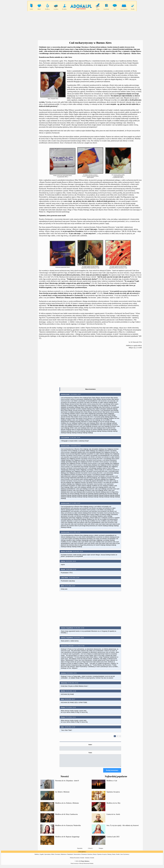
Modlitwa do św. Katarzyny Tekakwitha (68, 827)
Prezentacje (84, 856)
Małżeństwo (64, 856)
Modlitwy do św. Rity (113, 805)
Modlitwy (37, 856)
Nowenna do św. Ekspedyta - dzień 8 (67, 783)
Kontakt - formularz (85, 860)
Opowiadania (47, 856)
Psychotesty (126, 856)
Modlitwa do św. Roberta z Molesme (67, 805)
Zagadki (42, 856)
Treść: (90, 753)
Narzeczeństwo (77, 856)
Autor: (90, 745)
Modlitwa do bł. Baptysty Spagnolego (67, 839)
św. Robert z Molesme (62, 794)
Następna (101, 850)
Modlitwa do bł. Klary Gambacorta (66, 816)
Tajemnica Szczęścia (113, 794)
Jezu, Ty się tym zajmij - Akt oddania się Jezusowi (123, 827)
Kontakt (92, 860)
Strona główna (82, 854)
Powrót (90, 850)
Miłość (53, 856)
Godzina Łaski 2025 (113, 839)
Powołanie (58, 856)
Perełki (118, 856)
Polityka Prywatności (75, 860)
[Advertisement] (82, 26)
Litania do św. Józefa (113, 816)
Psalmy (114, 856)
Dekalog (109, 856)
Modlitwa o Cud (112, 783)
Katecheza (90, 856)
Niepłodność (70, 856)
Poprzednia (80, 850)
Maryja (95, 856)
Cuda (121, 856)
